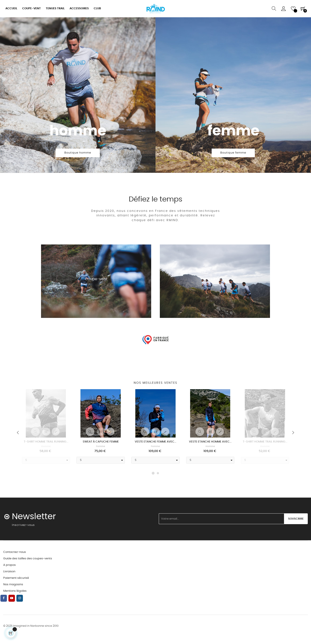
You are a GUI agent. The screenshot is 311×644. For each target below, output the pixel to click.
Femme (101, 446)
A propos (10, 565)
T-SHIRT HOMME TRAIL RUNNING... (46, 442)
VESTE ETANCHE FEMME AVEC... (155, 442)
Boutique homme (78, 153)
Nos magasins (13, 585)
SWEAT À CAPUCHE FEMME (101, 442)
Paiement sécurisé (16, 578)
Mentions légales (15, 591)
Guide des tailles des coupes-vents (28, 559)
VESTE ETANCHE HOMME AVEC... (210, 442)
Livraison (9, 572)
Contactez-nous (15, 552)
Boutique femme (233, 153)
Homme (46, 446)
